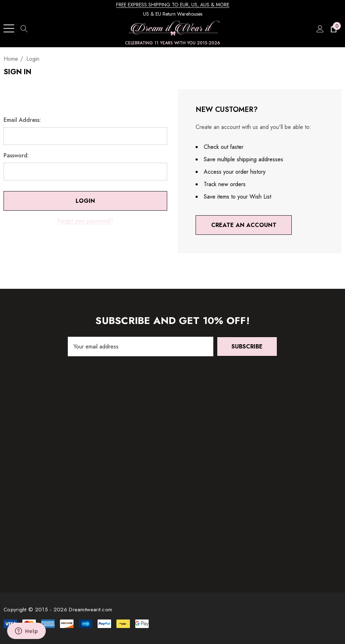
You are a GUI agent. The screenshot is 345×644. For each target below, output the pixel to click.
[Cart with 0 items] (333, 28)
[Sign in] (320, 28)
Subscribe (247, 347)
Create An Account (244, 225)
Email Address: (22, 120)
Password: (16, 156)
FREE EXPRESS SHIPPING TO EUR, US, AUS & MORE (173, 5)
